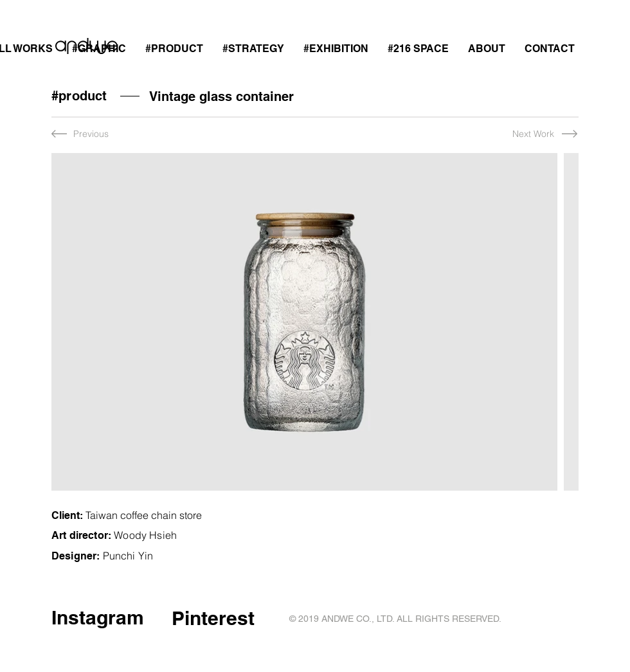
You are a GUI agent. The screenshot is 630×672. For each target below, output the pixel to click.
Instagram (98, 617)
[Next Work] (520, 134)
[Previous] (94, 134)
